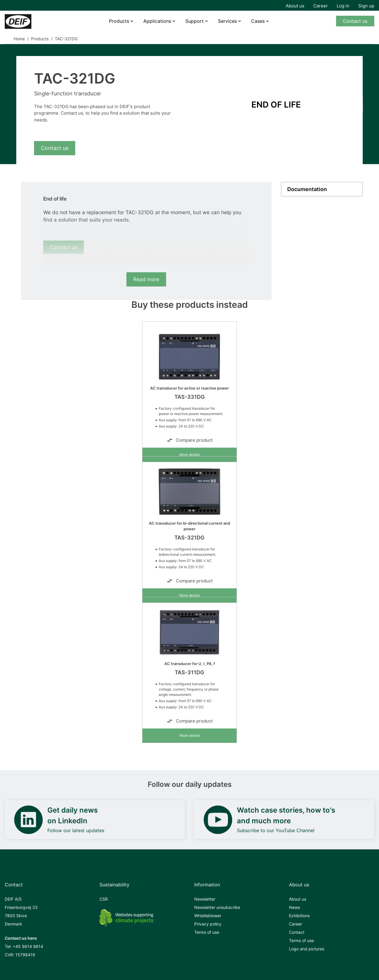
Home (19, 39)
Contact (297, 932)
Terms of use (207, 932)
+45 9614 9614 (28, 946)
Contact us (355, 21)
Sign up (366, 6)
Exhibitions (299, 916)
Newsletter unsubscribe (217, 907)
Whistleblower (208, 916)
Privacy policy (208, 924)
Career (321, 6)
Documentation (307, 189)
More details (190, 455)
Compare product (189, 440)
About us (295, 6)
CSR (104, 899)
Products (119, 21)
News (294, 907)
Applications (157, 21)
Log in (343, 6)
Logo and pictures (307, 949)
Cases (258, 21)
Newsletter (205, 899)
